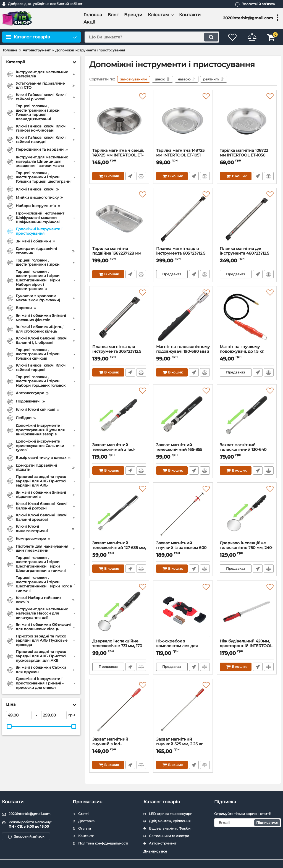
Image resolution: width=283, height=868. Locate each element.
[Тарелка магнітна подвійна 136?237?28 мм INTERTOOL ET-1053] (119, 219)
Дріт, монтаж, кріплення (170, 821)
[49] (19, 715)
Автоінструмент (163, 843)
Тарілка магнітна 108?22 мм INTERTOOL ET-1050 (247, 155)
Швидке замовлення (130, 176)
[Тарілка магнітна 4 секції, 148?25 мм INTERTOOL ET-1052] (119, 121)
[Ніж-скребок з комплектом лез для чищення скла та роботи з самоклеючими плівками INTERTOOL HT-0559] (183, 611)
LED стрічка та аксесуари (171, 814)
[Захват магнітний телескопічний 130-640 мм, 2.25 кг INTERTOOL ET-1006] (247, 415)
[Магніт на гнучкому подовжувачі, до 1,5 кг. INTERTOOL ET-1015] (247, 317)
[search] (152, 37)
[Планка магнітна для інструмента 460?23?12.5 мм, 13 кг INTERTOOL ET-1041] (247, 219)
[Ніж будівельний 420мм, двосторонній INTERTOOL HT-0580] (247, 611)
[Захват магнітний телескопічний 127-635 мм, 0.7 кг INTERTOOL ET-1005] (119, 513)
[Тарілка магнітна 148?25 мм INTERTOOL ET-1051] (183, 121)
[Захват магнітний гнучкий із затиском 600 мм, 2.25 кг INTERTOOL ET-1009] (183, 513)
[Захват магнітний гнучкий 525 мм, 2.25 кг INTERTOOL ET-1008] (183, 709)
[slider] (9, 726)
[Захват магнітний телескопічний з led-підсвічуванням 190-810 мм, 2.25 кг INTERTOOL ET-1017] (119, 415)
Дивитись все (155, 851)
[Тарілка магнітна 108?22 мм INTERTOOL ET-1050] (247, 121)
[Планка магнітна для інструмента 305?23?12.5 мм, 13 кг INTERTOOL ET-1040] (119, 317)
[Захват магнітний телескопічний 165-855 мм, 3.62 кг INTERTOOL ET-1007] (183, 415)
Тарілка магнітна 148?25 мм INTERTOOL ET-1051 (183, 155)
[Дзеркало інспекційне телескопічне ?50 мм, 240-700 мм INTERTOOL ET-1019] (247, 513)
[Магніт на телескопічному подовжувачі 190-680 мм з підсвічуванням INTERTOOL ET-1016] (183, 317)
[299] (54, 715)
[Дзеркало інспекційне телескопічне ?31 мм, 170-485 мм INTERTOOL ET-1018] (119, 611)
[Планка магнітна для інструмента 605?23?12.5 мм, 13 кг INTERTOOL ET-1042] (183, 219)
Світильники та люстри (169, 836)
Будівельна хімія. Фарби (170, 828)
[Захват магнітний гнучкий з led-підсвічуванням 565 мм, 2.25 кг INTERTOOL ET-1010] (119, 709)
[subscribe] (248, 823)
